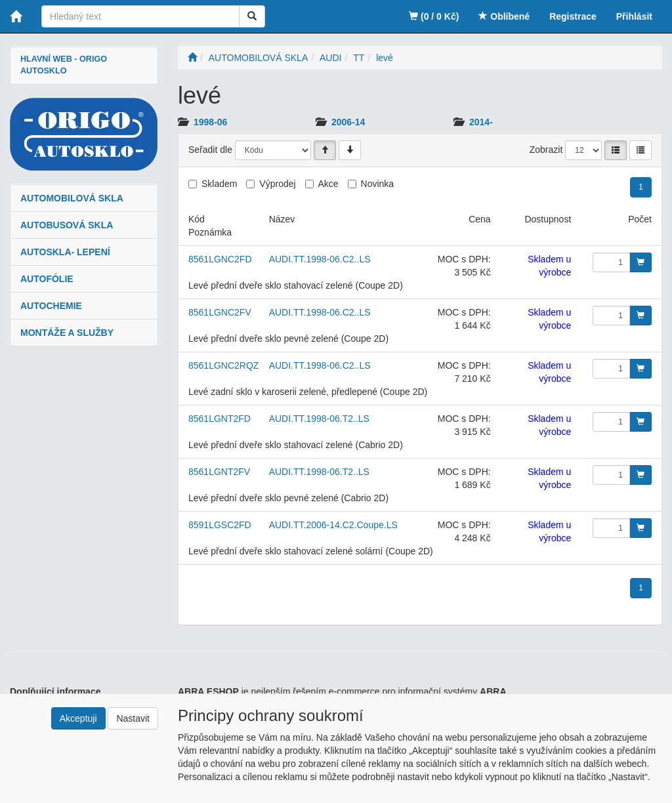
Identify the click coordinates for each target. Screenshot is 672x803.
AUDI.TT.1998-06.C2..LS (320, 259)
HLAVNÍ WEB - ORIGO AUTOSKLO (64, 65)
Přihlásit (634, 16)
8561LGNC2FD (220, 259)
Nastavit (133, 718)
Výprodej (277, 184)
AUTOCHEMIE (51, 306)
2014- (481, 122)
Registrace (573, 16)
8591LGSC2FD (220, 525)
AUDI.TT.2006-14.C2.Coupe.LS (333, 525)
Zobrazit (546, 150)
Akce (328, 184)
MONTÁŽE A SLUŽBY (67, 333)
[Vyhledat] (252, 16)
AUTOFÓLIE (47, 279)
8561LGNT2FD (220, 419)
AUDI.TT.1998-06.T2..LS (319, 419)
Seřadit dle (210, 150)
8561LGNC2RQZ (223, 365)
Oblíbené (504, 16)
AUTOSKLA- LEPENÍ (65, 252)
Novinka (378, 184)
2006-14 (348, 122)
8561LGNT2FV (219, 472)
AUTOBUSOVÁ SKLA (67, 225)
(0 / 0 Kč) (434, 16)
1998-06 (210, 122)
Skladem (219, 184)
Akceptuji (78, 718)
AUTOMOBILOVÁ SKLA (72, 198)
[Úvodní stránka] (192, 58)
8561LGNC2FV (220, 312)
